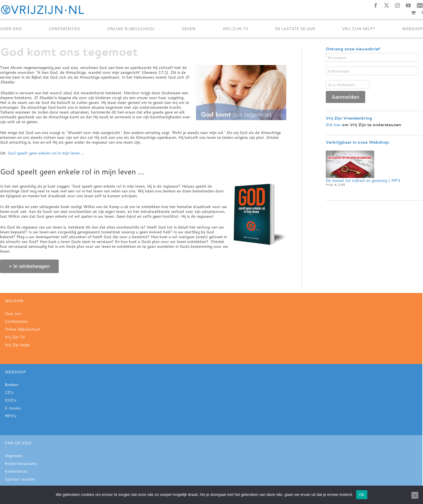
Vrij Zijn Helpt (17, 345)
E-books (13, 408)
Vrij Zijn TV (15, 337)
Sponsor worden (20, 479)
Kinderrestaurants (21, 463)
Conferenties (16, 321)
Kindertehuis (16, 471)
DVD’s (11, 400)
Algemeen (14, 456)
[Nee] (415, 495)
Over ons (13, 313)
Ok (362, 495)
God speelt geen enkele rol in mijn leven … (46, 153)
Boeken (12, 384)
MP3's (11, 416)
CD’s (9, 392)
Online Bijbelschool (22, 329)
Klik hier (333, 124)
